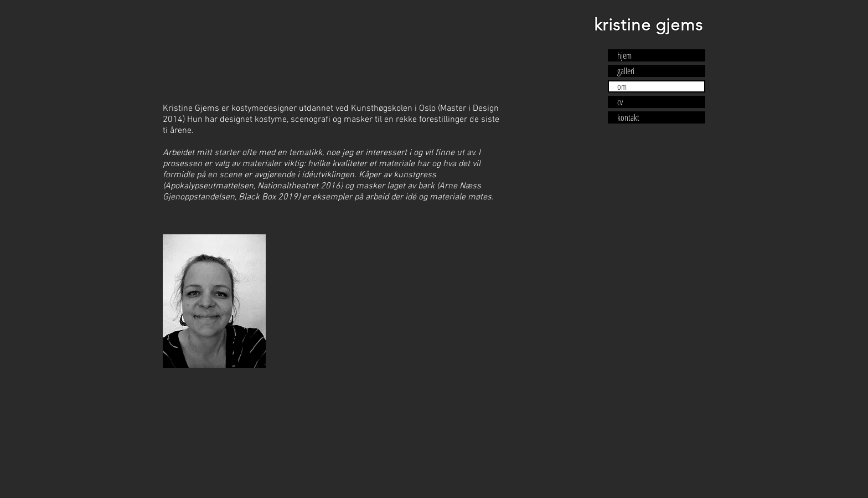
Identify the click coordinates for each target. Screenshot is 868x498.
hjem (624, 55)
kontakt (628, 117)
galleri (626, 71)
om (622, 86)
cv (620, 102)
